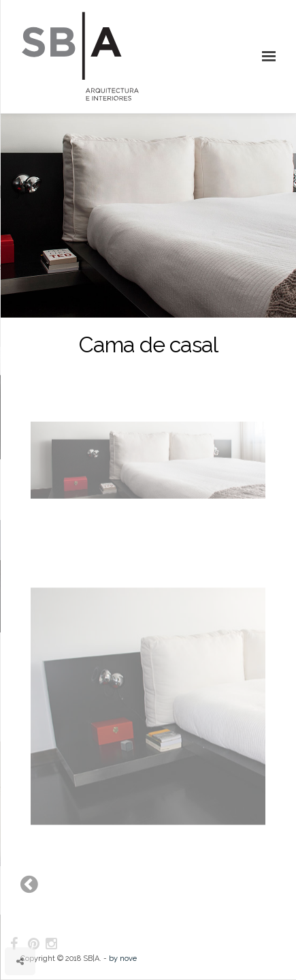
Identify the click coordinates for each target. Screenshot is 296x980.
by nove (123, 959)
